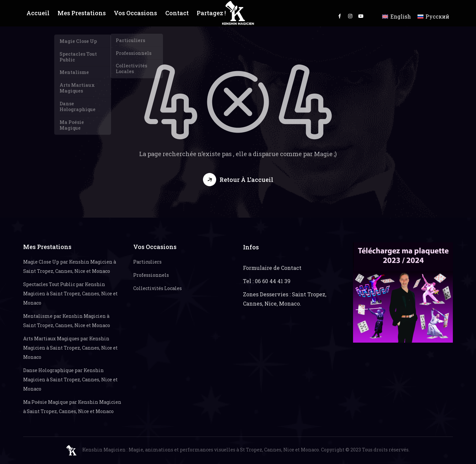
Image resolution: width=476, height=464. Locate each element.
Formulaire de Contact (272, 268)
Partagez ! (209, 13)
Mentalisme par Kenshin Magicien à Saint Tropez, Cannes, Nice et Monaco (67, 321)
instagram (350, 16)
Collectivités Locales (158, 288)
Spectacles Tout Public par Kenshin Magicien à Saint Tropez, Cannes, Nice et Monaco (70, 294)
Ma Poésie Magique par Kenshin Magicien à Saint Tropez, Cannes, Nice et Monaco (72, 407)
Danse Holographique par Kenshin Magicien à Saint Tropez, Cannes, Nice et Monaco (70, 380)
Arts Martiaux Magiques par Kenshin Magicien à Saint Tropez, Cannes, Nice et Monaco (70, 348)
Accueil (38, 13)
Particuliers (147, 262)
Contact (175, 13)
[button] (238, 180)
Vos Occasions (134, 13)
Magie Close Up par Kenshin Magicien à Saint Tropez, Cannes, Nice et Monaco (70, 266)
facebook (340, 16)
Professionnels (151, 275)
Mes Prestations (81, 13)
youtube (361, 16)
